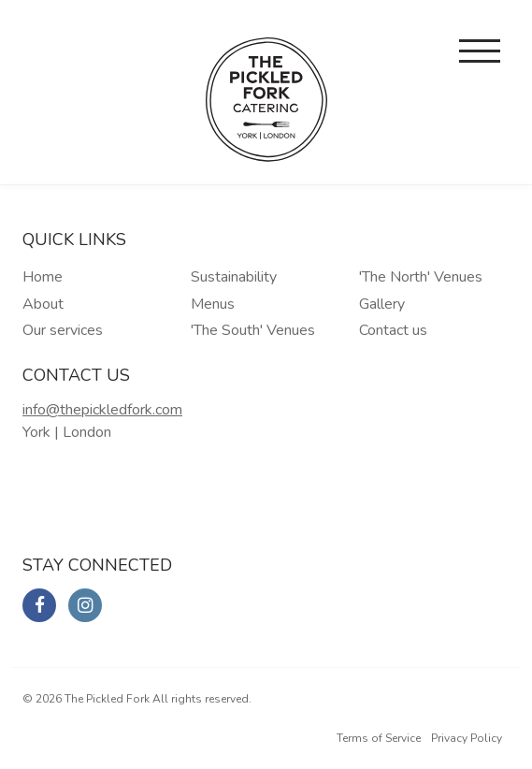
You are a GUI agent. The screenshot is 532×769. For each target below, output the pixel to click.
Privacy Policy (467, 738)
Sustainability (234, 277)
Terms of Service (379, 738)
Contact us (393, 330)
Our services (63, 330)
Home (43, 277)
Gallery (382, 304)
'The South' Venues (253, 330)
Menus (213, 304)
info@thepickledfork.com (102, 410)
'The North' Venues (421, 277)
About (43, 304)
